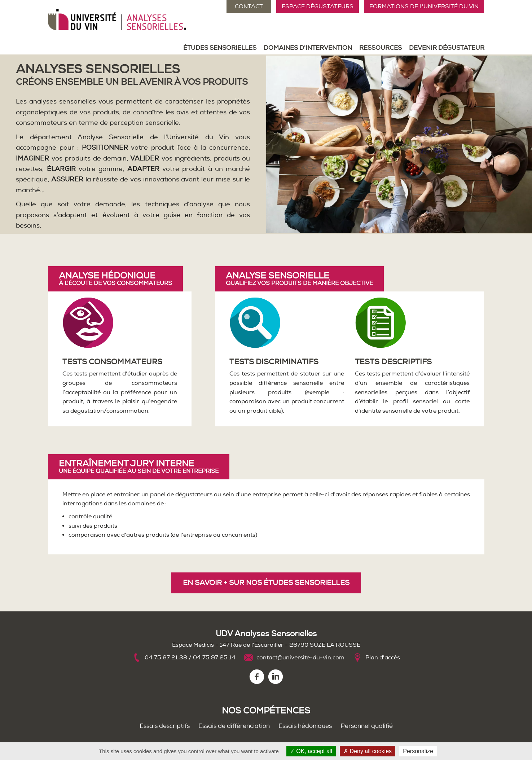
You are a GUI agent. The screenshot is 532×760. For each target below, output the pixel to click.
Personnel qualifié (367, 726)
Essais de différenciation (234, 726)
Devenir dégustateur (447, 48)
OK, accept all (311, 751)
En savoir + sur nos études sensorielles (266, 583)
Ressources (381, 48)
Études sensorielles (220, 48)
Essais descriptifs (165, 726)
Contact (249, 6)
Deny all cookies (368, 751)
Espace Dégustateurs (318, 6)
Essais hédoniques (305, 726)
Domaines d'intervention (308, 48)
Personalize (418, 751)
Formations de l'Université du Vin (424, 6)
